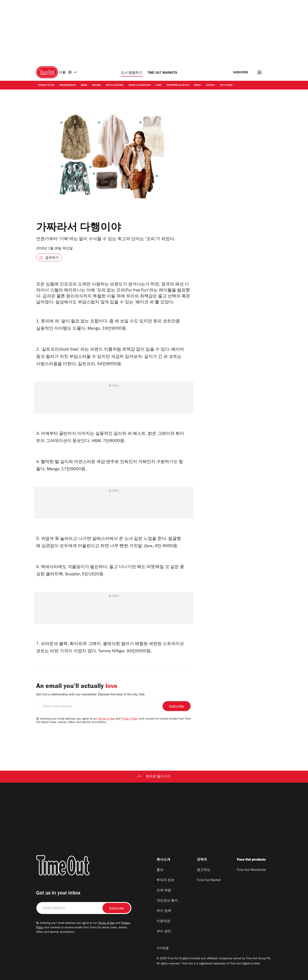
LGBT (159, 85)
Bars (84, 85)
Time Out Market (209, 880)
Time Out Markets (162, 73)
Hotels (210, 85)
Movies (96, 85)
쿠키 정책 (164, 911)
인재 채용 (164, 891)
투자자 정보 (166, 880)
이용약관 (163, 921)
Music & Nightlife (140, 85)
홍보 (160, 870)
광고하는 (204, 870)
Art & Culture (115, 85)
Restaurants (68, 85)
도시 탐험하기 (132, 73)
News (197, 85)
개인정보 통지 (167, 901)
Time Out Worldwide (251, 870)
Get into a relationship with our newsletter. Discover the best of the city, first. (91, 695)
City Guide (226, 85)
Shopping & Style (178, 85)
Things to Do (46, 85)
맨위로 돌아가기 (154, 777)
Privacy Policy (130, 719)
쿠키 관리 (164, 932)
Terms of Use (106, 719)
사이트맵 (163, 949)
